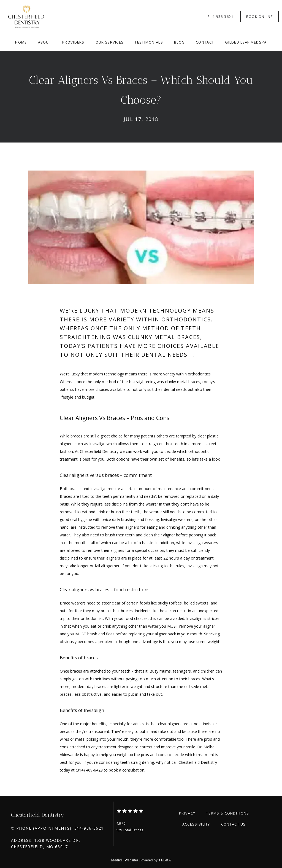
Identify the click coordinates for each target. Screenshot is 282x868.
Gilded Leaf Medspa (246, 42)
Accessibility (196, 824)
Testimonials (149, 42)
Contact (205, 42)
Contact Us (234, 824)
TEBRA (165, 860)
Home (21, 42)
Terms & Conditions (228, 813)
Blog (179, 42)
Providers (73, 42)
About (45, 42)
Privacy (187, 813)
